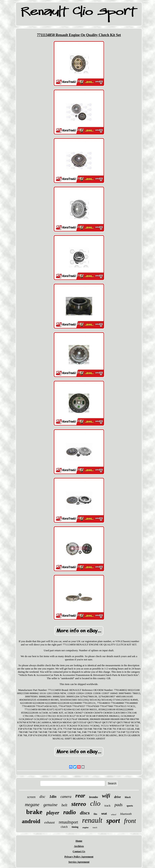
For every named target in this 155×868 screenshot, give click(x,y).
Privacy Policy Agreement (79, 857)
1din (53, 797)
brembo (94, 797)
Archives (79, 846)
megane (32, 805)
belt (64, 805)
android (31, 821)
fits (95, 814)
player (53, 813)
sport (113, 821)
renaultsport (68, 822)
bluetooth (126, 814)
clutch (64, 827)
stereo (79, 804)
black (128, 797)
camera (66, 797)
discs (85, 813)
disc (42, 797)
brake (34, 812)
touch (95, 827)
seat (104, 814)
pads (118, 805)
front (130, 821)
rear (80, 796)
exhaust (49, 822)
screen (31, 797)
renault (92, 820)
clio (95, 803)
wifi (106, 796)
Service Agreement (79, 862)
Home (79, 841)
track (107, 806)
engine (85, 827)
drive (118, 797)
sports (130, 806)
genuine (50, 805)
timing (75, 827)
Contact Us (79, 851)
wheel (114, 814)
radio (70, 812)
